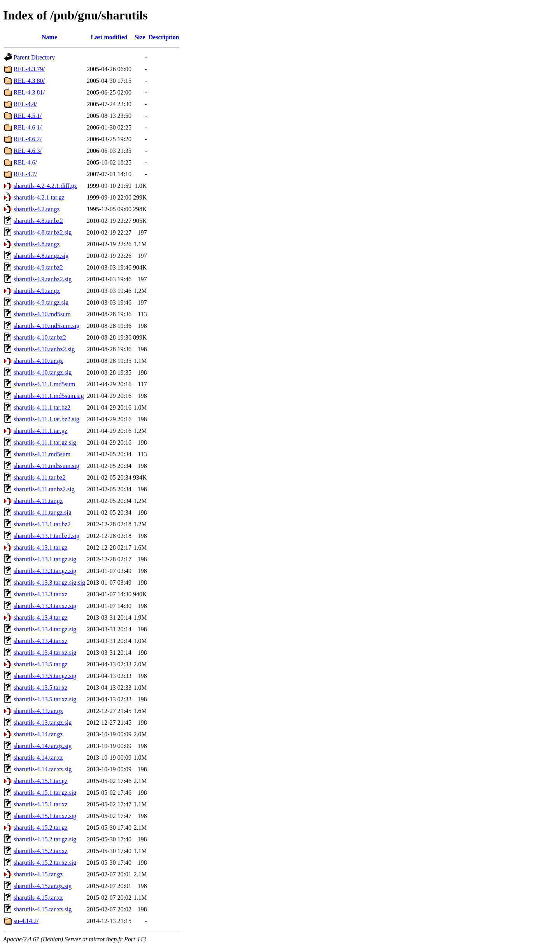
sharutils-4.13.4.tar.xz (41, 641)
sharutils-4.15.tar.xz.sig (43, 909)
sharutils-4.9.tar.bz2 (38, 267)
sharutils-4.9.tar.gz (37, 291)
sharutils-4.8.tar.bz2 (38, 221)
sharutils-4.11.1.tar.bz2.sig (46, 419)
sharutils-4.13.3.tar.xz (41, 594)
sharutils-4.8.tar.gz (37, 244)
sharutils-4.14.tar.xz (38, 758)
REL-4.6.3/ (28, 151)
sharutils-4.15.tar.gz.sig (43, 886)
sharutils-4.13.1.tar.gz (41, 547)
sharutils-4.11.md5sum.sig (46, 466)
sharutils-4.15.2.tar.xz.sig (45, 863)
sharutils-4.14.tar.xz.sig (43, 769)
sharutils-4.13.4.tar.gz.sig (45, 629)
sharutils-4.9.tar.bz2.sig (43, 279)
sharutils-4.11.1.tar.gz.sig (45, 442)
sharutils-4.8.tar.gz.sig (41, 256)
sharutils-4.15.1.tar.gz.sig (45, 793)
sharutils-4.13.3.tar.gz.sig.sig (49, 582)
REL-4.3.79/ (29, 69)
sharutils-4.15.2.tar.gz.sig (45, 839)
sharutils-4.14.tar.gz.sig (43, 746)
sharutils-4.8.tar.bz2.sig (43, 232)
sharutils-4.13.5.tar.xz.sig (45, 699)
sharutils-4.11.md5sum (42, 454)
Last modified (109, 37)
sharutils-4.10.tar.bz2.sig (44, 349)
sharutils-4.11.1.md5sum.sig (49, 396)
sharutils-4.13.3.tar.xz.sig (45, 606)
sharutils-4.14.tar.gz (38, 734)
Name (49, 37)
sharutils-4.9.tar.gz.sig (41, 302)
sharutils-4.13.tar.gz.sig (43, 723)
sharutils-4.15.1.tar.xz (41, 804)
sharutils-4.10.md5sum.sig (46, 326)
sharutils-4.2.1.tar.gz (39, 197)
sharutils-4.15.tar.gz (38, 874)
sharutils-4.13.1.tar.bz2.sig (46, 536)
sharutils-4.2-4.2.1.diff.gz (45, 186)
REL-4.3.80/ (29, 81)
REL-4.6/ (25, 162)
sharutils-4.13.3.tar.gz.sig (45, 571)
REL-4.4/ (25, 104)
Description (164, 37)
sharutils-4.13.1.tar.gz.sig (45, 559)
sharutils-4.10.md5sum (42, 314)
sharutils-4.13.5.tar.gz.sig (45, 676)
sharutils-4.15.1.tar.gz (41, 781)
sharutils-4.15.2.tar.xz (41, 851)
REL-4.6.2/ (28, 139)
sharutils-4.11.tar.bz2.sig (44, 489)
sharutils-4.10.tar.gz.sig (43, 372)
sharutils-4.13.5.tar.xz (41, 688)
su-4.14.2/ (26, 921)
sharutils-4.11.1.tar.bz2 (42, 407)
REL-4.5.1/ (28, 116)
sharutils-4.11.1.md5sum (44, 384)
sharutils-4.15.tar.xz (38, 898)
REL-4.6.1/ (28, 127)
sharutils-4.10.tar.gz (38, 361)
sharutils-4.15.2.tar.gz (41, 828)
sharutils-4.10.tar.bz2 (40, 337)
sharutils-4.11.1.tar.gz (40, 431)
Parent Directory (34, 57)
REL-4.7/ (25, 174)
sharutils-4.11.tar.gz (38, 501)
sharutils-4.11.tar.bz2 (40, 477)
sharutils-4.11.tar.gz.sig (43, 512)
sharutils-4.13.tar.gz (38, 711)
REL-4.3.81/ (29, 92)
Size (140, 37)
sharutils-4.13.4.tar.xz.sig (45, 653)
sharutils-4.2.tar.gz (37, 209)
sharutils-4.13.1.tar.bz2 (42, 524)
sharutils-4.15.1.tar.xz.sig (45, 816)
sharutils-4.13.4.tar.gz (41, 618)
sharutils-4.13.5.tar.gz (41, 664)
